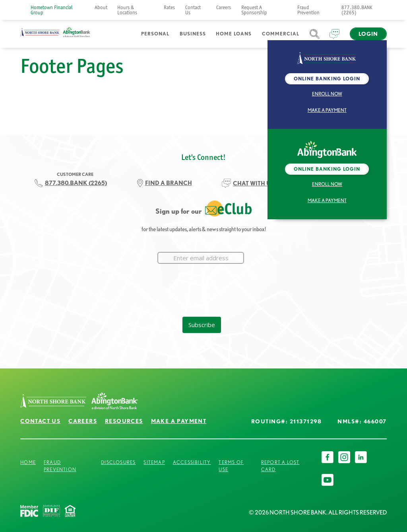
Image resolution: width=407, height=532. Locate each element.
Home (28, 462)
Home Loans (234, 34)
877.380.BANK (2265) (357, 10)
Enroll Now (327, 94)
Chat (334, 39)
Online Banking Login (327, 79)
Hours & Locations (127, 10)
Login (368, 34)
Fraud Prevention (308, 10)
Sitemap (154, 462)
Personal (155, 34)
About (101, 7)
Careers (224, 7)
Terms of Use (231, 466)
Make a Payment (327, 110)
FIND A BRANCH (169, 183)
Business (193, 34)
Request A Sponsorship (254, 10)
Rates (169, 7)
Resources (124, 421)
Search (315, 39)
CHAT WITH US (254, 183)
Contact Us (193, 10)
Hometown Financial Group (52, 10)
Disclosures (118, 462)
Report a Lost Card (280, 466)
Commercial (281, 34)
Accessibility (192, 462)
